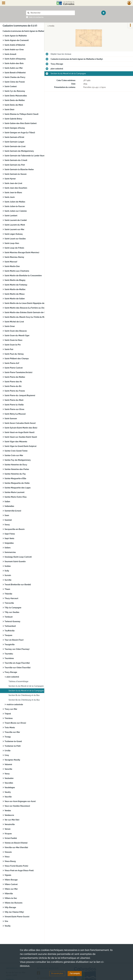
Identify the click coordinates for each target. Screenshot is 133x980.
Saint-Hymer (10, 179)
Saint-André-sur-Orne (14, 50)
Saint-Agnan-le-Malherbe (16, 36)
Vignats (8, 875)
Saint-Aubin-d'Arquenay (15, 59)
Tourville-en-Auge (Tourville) (17, 663)
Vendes (8, 811)
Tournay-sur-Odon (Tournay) (17, 649)
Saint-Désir (9, 110)
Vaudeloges (10, 787)
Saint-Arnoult (10, 54)
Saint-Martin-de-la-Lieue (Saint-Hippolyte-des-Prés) (27, 303)
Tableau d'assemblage (18, 681)
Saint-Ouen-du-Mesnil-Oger (17, 335)
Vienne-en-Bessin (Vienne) (16, 843)
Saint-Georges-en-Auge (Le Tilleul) (20, 133)
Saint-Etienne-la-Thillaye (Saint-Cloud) (21, 114)
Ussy (7, 755)
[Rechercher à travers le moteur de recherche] (52, 13)
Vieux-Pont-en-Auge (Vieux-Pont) (19, 870)
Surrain (8, 575)
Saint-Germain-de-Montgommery (19, 151)
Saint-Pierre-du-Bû (13, 386)
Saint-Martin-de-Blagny (15, 280)
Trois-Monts (10, 728)
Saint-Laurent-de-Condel (16, 220)
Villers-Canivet (11, 884)
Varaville (8, 769)
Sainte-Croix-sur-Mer (14, 455)
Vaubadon (9, 778)
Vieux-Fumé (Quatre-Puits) (16, 866)
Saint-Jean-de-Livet (13, 183)
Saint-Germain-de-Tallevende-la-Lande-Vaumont (26, 156)
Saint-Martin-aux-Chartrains (17, 271)
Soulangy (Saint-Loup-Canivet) (18, 557)
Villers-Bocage (11, 880)
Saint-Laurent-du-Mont (15, 225)
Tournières (9, 658)
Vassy (7, 774)
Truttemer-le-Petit (13, 746)
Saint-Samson (11, 419)
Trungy (8, 737)
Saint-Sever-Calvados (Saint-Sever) (20, 423)
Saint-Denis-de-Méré (14, 105)
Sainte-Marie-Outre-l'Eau (16, 497)
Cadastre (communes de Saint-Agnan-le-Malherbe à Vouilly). (29, 31)
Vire (6, 921)
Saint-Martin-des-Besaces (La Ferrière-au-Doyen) (26, 308)
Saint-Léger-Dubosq (14, 234)
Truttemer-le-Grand (13, 741)
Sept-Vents (9, 538)
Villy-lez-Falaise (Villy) (14, 912)
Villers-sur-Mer (11, 889)
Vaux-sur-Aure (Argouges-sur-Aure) (20, 801)
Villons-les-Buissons (14, 903)
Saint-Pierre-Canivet (14, 368)
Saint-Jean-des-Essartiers (16, 188)
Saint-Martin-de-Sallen (15, 299)
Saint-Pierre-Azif (12, 363)
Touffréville (10, 631)
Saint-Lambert (11, 216)
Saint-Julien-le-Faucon (15, 206)
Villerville (9, 894)
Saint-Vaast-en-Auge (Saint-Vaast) (20, 432)
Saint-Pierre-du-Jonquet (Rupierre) (20, 395)
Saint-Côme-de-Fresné (15, 82)
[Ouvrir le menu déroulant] (4, 3)
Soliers (8, 548)
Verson (8, 829)
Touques (8, 635)
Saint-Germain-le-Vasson (16, 174)
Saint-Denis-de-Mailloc (15, 100)
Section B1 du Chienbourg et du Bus (24, 695)
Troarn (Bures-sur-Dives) (15, 723)
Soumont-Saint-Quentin (15, 561)
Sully (7, 571)
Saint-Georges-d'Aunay (15, 128)
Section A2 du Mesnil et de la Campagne (26, 691)
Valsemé (8, 764)
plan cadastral (13, 677)
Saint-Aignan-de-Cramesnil (17, 40)
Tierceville (9, 603)
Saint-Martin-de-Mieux (15, 294)
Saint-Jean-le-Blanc (13, 193)
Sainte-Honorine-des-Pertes (17, 469)
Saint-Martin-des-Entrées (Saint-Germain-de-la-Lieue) (28, 312)
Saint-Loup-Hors (12, 243)
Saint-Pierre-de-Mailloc (15, 377)
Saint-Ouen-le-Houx (13, 340)
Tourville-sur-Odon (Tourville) (18, 668)
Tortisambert (10, 626)
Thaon (7, 589)
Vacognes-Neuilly (12, 760)
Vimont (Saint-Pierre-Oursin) (17, 917)
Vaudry (8, 792)
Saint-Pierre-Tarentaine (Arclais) (18, 372)
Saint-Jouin (10, 197)
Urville (8, 751)
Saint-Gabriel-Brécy (13, 119)
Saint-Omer (10, 326)
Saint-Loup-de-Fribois (14, 248)
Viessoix (8, 852)
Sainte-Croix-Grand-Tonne (16, 451)
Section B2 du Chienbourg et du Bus (24, 700)
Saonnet (8, 520)
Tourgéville (10, 645)
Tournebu (9, 654)
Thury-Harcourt (11, 598)
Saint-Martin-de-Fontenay (16, 285)
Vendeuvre (9, 815)
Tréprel (8, 714)
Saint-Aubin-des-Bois (14, 63)
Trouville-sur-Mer (12, 732)
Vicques (8, 834)
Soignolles (9, 543)
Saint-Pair (9, 349)
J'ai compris (75, 973)
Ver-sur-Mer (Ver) (12, 820)
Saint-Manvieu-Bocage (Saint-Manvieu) (22, 252)
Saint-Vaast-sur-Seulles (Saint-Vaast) (21, 437)
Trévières (9, 718)
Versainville (10, 824)
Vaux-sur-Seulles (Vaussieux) (17, 806)
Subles (8, 566)
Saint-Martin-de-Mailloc (15, 289)
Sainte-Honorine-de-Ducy (16, 465)
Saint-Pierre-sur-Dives (14, 409)
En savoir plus (57, 973)
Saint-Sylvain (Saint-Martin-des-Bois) (21, 428)
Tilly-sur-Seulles (12, 612)
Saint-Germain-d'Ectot (14, 137)
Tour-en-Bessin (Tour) (14, 640)
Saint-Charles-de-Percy (15, 77)
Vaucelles (9, 783)
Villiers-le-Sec (11, 898)
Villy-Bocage (10, 907)
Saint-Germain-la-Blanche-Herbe (19, 169)
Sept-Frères (10, 534)
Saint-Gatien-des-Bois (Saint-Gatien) (21, 123)
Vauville (8, 797)
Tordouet (9, 617)
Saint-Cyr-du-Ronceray (15, 91)
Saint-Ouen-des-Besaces (16, 331)
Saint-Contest (11, 86)
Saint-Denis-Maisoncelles (16, 96)
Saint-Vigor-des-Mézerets (16, 442)
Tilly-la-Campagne (13, 608)
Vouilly (8, 926)
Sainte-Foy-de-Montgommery (18, 460)
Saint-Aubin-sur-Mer (14, 68)
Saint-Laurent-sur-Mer (14, 229)
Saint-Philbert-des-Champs (17, 359)
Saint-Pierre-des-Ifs (13, 382)
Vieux (7, 857)
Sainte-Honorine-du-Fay (15, 474)
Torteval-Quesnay (12, 621)
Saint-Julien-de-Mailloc (15, 202)
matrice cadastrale (15, 704)
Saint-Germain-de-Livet (15, 146)
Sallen (7, 502)
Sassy (7, 525)
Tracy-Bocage (11, 672)
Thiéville (8, 594)
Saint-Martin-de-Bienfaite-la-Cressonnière (23, 276)
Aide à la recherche (36, 17)
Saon (7, 515)
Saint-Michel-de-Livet (14, 322)
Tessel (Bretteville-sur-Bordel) (18, 585)
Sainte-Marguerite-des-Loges (18, 488)
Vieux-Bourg (10, 861)
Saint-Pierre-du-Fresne (15, 391)
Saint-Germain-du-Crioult (16, 160)
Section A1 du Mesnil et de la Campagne (26, 686)
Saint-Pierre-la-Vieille (14, 405)
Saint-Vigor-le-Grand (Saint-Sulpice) (20, 446)
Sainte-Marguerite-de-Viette (17, 483)
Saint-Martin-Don (12, 266)
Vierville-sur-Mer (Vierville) (16, 847)
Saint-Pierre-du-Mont (14, 400)
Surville (8, 580)
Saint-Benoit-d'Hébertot (15, 73)
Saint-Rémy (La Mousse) (15, 414)
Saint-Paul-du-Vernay (14, 354)
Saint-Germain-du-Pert (15, 165)
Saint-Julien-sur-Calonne (16, 211)
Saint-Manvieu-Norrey (14, 257)
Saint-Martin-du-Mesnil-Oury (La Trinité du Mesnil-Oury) (29, 317)
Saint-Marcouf (11, 262)
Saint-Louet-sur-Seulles (15, 239)
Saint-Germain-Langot (14, 142)
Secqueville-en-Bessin (15, 529)
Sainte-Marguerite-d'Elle (15, 478)
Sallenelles (9, 506)
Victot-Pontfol (11, 838)
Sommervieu (10, 552)
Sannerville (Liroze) (13, 511)
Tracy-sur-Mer (11, 709)
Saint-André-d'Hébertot (15, 45)
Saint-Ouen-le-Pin (13, 345)
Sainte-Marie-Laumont (14, 492)
